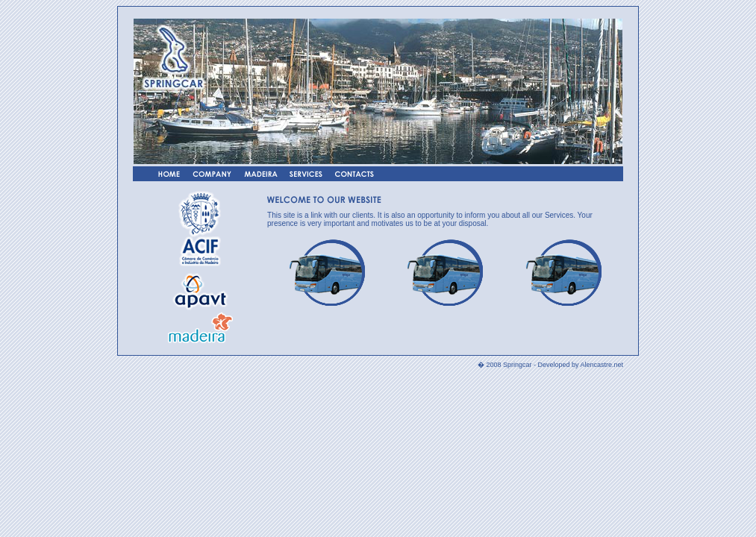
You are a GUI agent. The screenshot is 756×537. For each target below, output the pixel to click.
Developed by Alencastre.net (580, 365)
